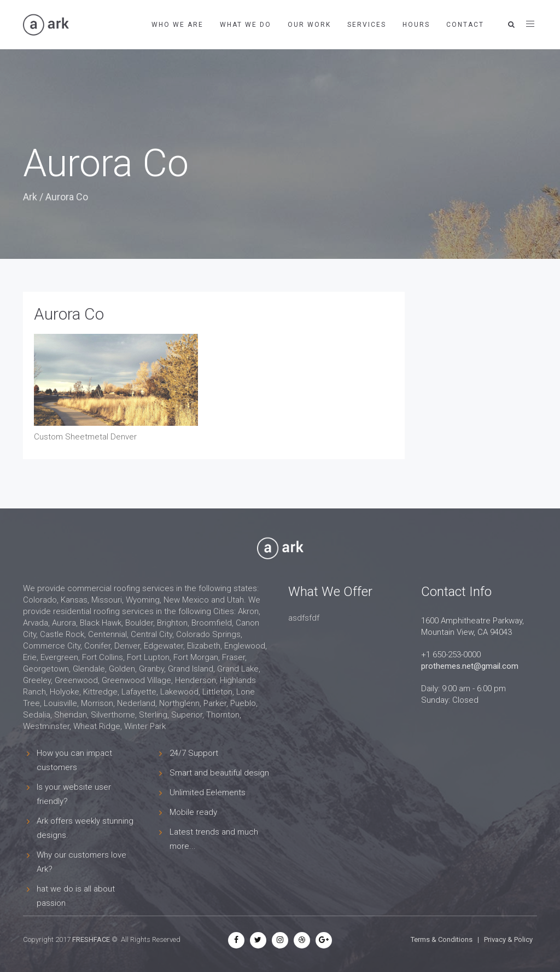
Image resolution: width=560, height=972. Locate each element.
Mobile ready (193, 812)
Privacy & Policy (508, 939)
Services (367, 25)
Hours (416, 25)
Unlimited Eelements (208, 792)
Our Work (309, 25)
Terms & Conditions (442, 939)
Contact (465, 25)
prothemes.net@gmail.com (470, 666)
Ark (30, 197)
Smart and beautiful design (219, 773)
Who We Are (177, 25)
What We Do (246, 25)
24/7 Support (194, 753)
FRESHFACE (91, 939)
